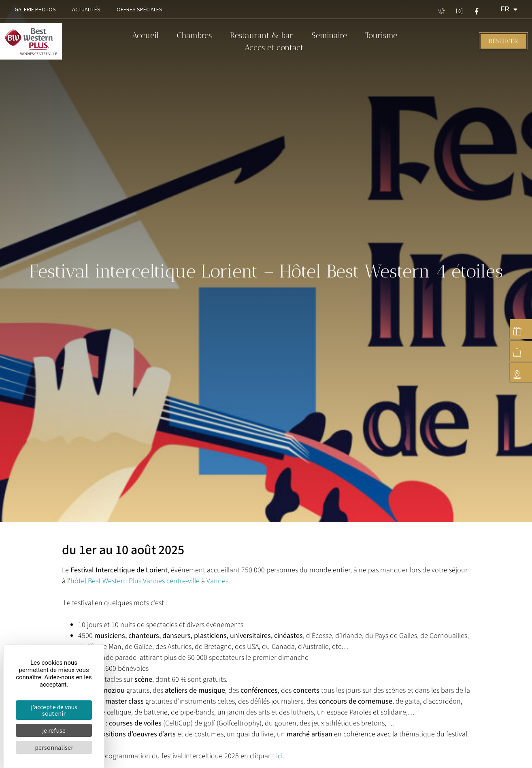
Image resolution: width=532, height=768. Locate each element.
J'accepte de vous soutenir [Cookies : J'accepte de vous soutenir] (54, 710)
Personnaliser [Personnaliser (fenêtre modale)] (54, 747)
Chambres (194, 35)
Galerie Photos (35, 9)
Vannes (217, 581)
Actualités (86, 9)
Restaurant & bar (262, 35)
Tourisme (381, 35)
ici (279, 756)
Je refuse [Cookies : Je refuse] (54, 730)
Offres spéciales (139, 9)
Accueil (145, 35)
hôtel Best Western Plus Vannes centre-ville (135, 581)
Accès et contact (274, 47)
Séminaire (329, 35)
